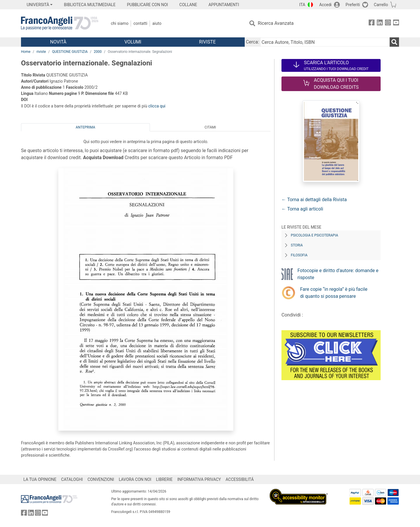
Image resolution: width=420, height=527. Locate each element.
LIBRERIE (164, 479)
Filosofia (299, 255)
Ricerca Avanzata (276, 23)
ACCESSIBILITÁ (240, 479)
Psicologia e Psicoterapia (314, 235)
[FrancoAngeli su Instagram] (388, 24)
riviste (41, 52)
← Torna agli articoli (302, 209)
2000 (98, 52)
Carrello (381, 5)
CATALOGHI (72, 479)
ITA (302, 5)
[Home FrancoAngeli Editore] (60, 23)
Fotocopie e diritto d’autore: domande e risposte (338, 274)
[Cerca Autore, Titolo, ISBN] (325, 42)
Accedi (325, 5)
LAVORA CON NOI (135, 479)
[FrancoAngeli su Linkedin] (380, 24)
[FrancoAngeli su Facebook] (372, 24)
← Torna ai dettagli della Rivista (314, 200)
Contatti (140, 23)
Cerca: (252, 42)
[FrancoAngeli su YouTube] (396, 24)
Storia (297, 245)
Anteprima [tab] (86, 127)
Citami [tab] (210, 127)
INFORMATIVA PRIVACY (199, 479)
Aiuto (157, 23)
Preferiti (353, 5)
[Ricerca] (394, 42)
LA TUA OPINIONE (40, 479)
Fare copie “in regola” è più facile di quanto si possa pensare (334, 293)
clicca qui (157, 106)
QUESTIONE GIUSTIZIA (70, 52)
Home (26, 52)
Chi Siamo (120, 23)
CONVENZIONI (101, 479)
